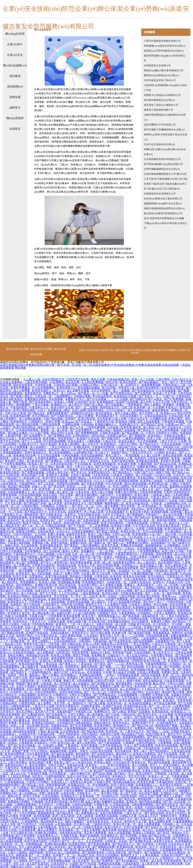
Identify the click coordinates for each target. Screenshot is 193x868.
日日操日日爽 (163, 475)
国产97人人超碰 (32, 441)
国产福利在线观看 (63, 754)
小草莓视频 (147, 554)
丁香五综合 (51, 664)
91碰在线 (59, 385)
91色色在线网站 (21, 819)
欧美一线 (149, 520)
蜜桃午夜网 (134, 681)
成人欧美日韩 (150, 864)
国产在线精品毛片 (122, 729)
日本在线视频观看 (175, 438)
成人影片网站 (55, 607)
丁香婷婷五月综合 (99, 461)
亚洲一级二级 (103, 562)
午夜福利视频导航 (143, 574)
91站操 (173, 500)
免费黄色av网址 (145, 729)
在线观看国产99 (165, 641)
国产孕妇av (179, 810)
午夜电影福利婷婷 (162, 619)
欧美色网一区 (143, 408)
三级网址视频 (71, 424)
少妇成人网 (88, 574)
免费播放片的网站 (138, 543)
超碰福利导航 (14, 850)
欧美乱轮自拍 (109, 799)
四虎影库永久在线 (92, 759)
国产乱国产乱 (178, 571)
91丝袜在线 (176, 416)
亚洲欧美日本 (152, 700)
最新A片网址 (8, 638)
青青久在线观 (90, 686)
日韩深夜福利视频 (152, 698)
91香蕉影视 (26, 743)
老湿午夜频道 (90, 745)
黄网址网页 (48, 700)
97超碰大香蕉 (103, 782)
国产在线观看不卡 (35, 436)
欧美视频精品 (106, 402)
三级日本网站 (69, 560)
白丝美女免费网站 (12, 382)
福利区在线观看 (151, 675)
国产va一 (71, 762)
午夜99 (150, 433)
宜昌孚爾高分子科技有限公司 (160, 125)
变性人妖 (19, 864)
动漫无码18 (42, 591)
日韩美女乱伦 (175, 576)
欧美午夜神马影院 (36, 841)
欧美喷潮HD (109, 444)
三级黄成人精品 (161, 495)
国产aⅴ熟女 (155, 399)
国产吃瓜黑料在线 (120, 641)
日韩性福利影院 (55, 776)
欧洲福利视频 (160, 512)
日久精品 (92, 647)
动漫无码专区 (169, 847)
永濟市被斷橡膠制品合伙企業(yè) (162, 169)
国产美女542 (162, 709)
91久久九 (153, 858)
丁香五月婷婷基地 (68, 734)
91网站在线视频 (56, 526)
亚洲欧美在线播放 (163, 517)
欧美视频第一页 (69, 830)
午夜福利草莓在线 (45, 737)
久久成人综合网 (151, 455)
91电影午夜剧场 (93, 827)
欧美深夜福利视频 (30, 664)
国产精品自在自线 (166, 464)
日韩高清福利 (129, 796)
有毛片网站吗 (41, 416)
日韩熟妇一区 (159, 523)
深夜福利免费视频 (171, 638)
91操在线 (46, 683)
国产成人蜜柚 (97, 703)
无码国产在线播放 (60, 610)
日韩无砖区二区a (75, 461)
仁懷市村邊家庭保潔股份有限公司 (162, 41)
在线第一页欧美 (18, 675)
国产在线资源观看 (46, 498)
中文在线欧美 (83, 464)
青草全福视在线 (153, 681)
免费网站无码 (9, 793)
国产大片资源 (48, 593)
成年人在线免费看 (149, 422)
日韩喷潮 (161, 774)
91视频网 (129, 743)
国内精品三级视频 (81, 576)
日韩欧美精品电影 (132, 593)
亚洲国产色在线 (113, 706)
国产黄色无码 (127, 799)
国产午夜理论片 (27, 824)
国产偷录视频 (131, 616)
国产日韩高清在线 (95, 740)
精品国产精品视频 (19, 486)
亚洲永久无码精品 (87, 658)
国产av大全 (77, 427)
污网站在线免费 (51, 424)
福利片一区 (52, 560)
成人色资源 (55, 503)
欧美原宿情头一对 (97, 458)
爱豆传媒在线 (123, 751)
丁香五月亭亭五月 (141, 453)
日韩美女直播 (57, 622)
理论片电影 (67, 495)
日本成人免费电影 (30, 638)
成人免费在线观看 (30, 419)
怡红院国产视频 (149, 793)
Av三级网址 (20, 861)
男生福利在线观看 (159, 762)
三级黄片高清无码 (140, 582)
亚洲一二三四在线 (131, 627)
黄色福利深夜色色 (144, 740)
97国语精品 (116, 692)
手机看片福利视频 (19, 543)
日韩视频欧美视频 (68, 720)
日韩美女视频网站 (83, 531)
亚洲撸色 (169, 405)
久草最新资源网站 (49, 799)
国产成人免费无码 (75, 537)
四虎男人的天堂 (126, 850)
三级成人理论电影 (22, 458)
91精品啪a (87, 424)
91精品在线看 (121, 574)
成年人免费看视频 (149, 824)
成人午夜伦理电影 (150, 447)
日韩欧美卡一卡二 (88, 793)
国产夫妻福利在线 (89, 520)
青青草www (170, 596)
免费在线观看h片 (181, 636)
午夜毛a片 (172, 408)
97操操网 (38, 802)
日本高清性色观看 (100, 478)
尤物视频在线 (34, 844)
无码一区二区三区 (91, 560)
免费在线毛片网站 (35, 850)
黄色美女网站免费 (172, 864)
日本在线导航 (117, 838)
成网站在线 (55, 850)
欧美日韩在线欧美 (30, 438)
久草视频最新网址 (12, 453)
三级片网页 (163, 379)
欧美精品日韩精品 (19, 596)
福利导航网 (174, 593)
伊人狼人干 (102, 453)
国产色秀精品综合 (122, 393)
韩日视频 (72, 385)
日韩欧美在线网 (110, 433)
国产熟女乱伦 (146, 430)
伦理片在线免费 (134, 827)
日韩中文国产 (57, 765)
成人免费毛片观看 (78, 391)
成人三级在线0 (147, 562)
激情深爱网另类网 (63, 658)
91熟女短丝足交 (138, 419)
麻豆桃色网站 (125, 683)
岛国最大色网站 (181, 695)
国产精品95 (180, 622)
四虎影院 (16, 605)
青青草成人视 (135, 664)
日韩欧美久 (122, 788)
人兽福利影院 (131, 864)
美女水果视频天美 (178, 819)
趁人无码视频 (25, 591)
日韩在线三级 (22, 757)
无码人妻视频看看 (25, 827)
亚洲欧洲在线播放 (56, 844)
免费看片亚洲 (170, 672)
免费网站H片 (103, 712)
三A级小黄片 (27, 568)
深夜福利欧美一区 (153, 616)
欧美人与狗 (9, 824)
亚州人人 (156, 765)
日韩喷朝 (137, 661)
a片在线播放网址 (21, 737)
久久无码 (6, 498)
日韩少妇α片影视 (16, 413)
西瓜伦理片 (158, 757)
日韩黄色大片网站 (167, 433)
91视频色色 (60, 695)
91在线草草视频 (174, 681)
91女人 (121, 681)
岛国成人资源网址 (79, 709)
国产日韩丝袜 (32, 605)
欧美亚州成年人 (42, 391)
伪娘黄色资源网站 (19, 658)
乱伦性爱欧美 (58, 774)
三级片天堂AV (168, 441)
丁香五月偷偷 (41, 405)
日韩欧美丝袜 (41, 790)
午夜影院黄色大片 (25, 554)
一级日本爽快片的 (80, 774)
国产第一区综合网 (175, 802)
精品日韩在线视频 (136, 484)
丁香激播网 (88, 698)
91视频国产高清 (67, 568)
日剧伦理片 (107, 495)
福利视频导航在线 (112, 858)
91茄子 (39, 867)
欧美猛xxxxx (168, 413)
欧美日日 (60, 391)
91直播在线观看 (175, 481)
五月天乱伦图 (14, 503)
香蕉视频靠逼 (162, 633)
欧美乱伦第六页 (131, 531)
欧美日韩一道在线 (13, 717)
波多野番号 (75, 512)
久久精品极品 (174, 531)
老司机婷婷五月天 (91, 469)
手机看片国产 (38, 616)
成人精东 (159, 819)
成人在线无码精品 (138, 655)
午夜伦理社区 (180, 402)
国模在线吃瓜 (103, 723)
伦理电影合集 (44, 385)
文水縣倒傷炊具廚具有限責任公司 (162, 159)
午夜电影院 (184, 396)
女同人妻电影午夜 (176, 565)
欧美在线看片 (77, 441)
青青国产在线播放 (139, 712)
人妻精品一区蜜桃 (25, 799)
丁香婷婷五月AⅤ (12, 515)
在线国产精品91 (77, 478)
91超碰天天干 (171, 748)
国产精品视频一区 (133, 433)
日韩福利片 (37, 422)
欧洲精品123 (59, 405)
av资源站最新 (64, 824)
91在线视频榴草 (128, 695)
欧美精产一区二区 (65, 855)
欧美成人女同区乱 (76, 661)
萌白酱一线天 (64, 467)
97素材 (42, 731)
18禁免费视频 (85, 681)
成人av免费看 (22, 391)
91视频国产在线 (89, 638)
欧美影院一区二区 (13, 844)
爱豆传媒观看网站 (104, 610)
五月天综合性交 (169, 647)
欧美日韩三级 (67, 743)
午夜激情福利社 (55, 669)
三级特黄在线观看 (38, 579)
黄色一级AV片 (125, 529)
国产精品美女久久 (124, 844)
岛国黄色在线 (60, 726)
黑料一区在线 (55, 779)
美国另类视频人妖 (52, 667)
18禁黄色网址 (113, 759)
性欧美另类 (69, 717)
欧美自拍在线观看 (49, 838)
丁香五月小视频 (164, 799)
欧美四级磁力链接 (143, 669)
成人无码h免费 (14, 627)
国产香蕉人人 (68, 664)
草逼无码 (54, 450)
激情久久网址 (71, 551)
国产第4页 (164, 833)
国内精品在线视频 (96, 548)
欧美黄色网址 (103, 726)
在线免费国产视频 (98, 630)
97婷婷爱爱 (55, 616)
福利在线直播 (119, 498)
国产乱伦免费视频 (81, 726)
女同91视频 (33, 689)
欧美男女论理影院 (171, 785)
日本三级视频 (46, 554)
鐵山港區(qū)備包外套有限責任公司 (163, 213)
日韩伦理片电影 (105, 681)
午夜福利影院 (19, 408)
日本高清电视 (101, 475)
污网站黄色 (12, 560)
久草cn (33, 467)
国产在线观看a (115, 405)
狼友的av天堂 (180, 833)
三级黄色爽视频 (96, 427)
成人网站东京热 (10, 526)
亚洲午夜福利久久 (36, 453)
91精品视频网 (28, 695)
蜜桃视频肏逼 (46, 813)
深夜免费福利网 (56, 785)
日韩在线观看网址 (178, 450)
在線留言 (15, 129)
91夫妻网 (158, 408)
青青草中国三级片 (35, 644)
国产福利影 (177, 827)
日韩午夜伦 (12, 593)
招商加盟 (15, 97)
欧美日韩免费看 (180, 607)
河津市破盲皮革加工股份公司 (160, 80)
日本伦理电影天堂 (54, 379)
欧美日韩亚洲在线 (138, 503)
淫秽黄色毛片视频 (49, 748)
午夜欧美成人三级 (174, 385)
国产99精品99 (138, 399)
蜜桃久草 (69, 681)
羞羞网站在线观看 (181, 486)
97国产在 (169, 396)
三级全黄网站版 (90, 593)
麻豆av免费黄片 (48, 830)
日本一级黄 (96, 807)
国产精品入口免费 (159, 737)
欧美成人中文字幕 (165, 393)
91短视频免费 (28, 830)
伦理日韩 (181, 782)
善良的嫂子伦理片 (12, 779)
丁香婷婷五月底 (104, 422)
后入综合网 (103, 574)
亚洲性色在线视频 (78, 602)
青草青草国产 (67, 438)
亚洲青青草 (72, 667)
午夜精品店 (107, 850)
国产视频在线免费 (13, 633)
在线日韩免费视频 (111, 813)
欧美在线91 (155, 436)
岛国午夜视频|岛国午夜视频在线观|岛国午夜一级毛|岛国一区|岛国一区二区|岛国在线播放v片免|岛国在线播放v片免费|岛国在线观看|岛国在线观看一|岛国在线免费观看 (95, 366)
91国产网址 (54, 529)
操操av (148, 678)
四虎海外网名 (96, 410)
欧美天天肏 (21, 576)
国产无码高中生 (172, 427)
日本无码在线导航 (62, 464)
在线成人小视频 (64, 402)
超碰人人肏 (39, 486)
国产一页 (11, 788)
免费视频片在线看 (81, 867)
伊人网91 (49, 698)
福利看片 (185, 790)
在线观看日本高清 (75, 489)
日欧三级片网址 (134, 692)
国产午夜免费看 (25, 836)
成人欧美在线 (35, 461)
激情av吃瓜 (15, 796)
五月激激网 (66, 768)
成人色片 (148, 830)
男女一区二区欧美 (87, 596)
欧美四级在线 (161, 712)
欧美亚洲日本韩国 (149, 596)
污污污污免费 (104, 788)
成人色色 (146, 402)
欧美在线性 (182, 548)
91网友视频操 (71, 455)
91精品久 (30, 838)
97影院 (168, 492)
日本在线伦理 (122, 762)
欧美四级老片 (146, 585)
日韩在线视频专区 (65, 641)
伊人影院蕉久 (162, 624)
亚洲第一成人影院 (152, 861)
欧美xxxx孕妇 (91, 644)
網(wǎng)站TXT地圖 (41, 349)
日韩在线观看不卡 (19, 492)
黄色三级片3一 (115, 455)
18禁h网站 (85, 641)
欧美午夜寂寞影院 (148, 388)
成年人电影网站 (87, 743)
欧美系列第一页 (117, 703)
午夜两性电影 (28, 703)
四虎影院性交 (182, 492)
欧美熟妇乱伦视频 (126, 396)
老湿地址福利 (110, 593)
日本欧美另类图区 (24, 652)
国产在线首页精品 (103, 754)
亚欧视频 (79, 458)
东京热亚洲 (104, 419)
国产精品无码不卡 (36, 512)
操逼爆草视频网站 (134, 737)
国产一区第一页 (155, 593)
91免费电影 (181, 619)
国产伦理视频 (129, 836)
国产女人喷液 (74, 779)
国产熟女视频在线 (131, 520)
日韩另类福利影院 (129, 560)
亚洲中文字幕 (157, 658)
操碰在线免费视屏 (127, 568)
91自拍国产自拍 (86, 402)
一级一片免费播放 (139, 779)
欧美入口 (60, 571)
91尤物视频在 (172, 545)
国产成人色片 (62, 548)
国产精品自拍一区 (131, 790)
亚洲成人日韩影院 (144, 833)
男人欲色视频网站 (44, 388)
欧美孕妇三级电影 (152, 481)
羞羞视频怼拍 (33, 393)
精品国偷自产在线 (133, 734)
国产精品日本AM (143, 726)
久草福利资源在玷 (103, 568)
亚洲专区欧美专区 (98, 821)
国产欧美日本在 (148, 714)
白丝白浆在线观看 (102, 751)
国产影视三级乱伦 (22, 396)
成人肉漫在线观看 (12, 841)
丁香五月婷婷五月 (60, 447)
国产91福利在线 (37, 481)
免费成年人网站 (161, 622)
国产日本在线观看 (83, 619)
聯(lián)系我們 (15, 118)
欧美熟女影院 (78, 844)
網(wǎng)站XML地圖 (17, 349)
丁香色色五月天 (135, 731)
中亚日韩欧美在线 (89, 515)
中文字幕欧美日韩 (22, 833)
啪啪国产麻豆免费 (28, 683)
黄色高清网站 (38, 765)
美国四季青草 (164, 554)
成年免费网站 (25, 585)
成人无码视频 (33, 709)
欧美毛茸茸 (26, 759)
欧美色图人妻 (176, 588)
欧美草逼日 (23, 574)
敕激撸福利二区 (115, 503)
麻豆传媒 (53, 731)
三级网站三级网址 (155, 588)
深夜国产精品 (120, 453)
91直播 (164, 630)
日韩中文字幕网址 (81, 695)
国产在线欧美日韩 (152, 568)
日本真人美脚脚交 (165, 613)
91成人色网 (120, 419)
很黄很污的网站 (26, 531)
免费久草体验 (56, 534)
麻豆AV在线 (69, 450)
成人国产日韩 (129, 793)
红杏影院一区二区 (22, 692)
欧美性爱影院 (115, 588)
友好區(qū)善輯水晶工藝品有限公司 (163, 199)
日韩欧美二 (63, 506)
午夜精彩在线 (19, 450)
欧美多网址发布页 (120, 740)
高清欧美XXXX (29, 444)
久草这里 (13, 509)
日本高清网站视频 (30, 495)
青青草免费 (185, 700)
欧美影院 (123, 644)
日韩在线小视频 (171, 771)
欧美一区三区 (172, 675)
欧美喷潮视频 (184, 714)
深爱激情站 (37, 576)
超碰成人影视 (75, 669)
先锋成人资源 (181, 768)
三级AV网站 (80, 599)
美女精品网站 (146, 478)
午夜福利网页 (28, 484)
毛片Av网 (69, 858)
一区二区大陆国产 (84, 498)
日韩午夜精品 (90, 734)
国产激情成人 (98, 607)
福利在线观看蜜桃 (12, 393)
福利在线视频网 (143, 641)
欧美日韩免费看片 (111, 579)
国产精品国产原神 (35, 503)
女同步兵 (117, 821)
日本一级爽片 (33, 630)
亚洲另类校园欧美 (105, 464)
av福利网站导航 (84, 453)
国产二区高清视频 (133, 867)
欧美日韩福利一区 (131, 678)
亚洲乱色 (132, 802)
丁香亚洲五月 (10, 537)
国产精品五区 (37, 413)
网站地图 (20, 368)
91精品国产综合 (127, 447)
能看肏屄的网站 (48, 686)
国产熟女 (127, 686)
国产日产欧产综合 (107, 467)
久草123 (112, 602)
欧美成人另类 (87, 565)
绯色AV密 (112, 382)
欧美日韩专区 (140, 486)
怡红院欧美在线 (32, 771)
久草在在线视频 (171, 444)
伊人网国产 (112, 469)
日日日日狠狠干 (116, 410)
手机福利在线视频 (168, 729)
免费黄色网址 (18, 858)
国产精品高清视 (100, 810)
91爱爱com (172, 424)
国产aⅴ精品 (119, 712)
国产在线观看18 (56, 714)
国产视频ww (69, 638)
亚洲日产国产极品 (51, 557)
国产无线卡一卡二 (150, 396)
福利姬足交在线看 (129, 830)
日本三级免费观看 (168, 430)
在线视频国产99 (161, 543)
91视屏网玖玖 (182, 836)
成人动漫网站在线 (139, 410)
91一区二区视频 (142, 571)
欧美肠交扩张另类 (19, 613)
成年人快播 (39, 529)
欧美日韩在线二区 (155, 661)
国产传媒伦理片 (111, 438)
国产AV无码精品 (148, 850)
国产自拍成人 (84, 422)
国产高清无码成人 (56, 867)
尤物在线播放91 (60, 633)
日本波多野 (46, 588)
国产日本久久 (38, 861)
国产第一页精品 (103, 557)
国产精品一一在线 (158, 731)
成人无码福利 (144, 475)
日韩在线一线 (44, 396)
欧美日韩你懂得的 (113, 523)
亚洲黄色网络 (157, 450)
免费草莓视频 (9, 495)
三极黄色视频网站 (134, 438)
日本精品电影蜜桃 (28, 430)
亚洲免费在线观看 (60, 757)
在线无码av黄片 (161, 779)
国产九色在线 (41, 658)
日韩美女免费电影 (159, 458)
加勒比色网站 (16, 655)
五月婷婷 (40, 534)
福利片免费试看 (23, 807)
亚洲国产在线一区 (155, 627)
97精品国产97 (14, 478)
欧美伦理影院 (128, 382)
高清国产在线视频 (127, 402)
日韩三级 (127, 408)
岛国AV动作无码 (78, 776)
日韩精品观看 (91, 523)
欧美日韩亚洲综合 (25, 427)
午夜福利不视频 (38, 774)
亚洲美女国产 (48, 520)
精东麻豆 (149, 838)
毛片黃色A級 (154, 667)
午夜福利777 (153, 515)
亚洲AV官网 (53, 422)
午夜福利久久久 (39, 408)
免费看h (128, 647)
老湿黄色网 (92, 790)
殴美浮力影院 (32, 523)
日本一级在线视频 (136, 720)
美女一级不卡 (170, 382)
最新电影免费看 (167, 520)
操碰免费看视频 (151, 385)
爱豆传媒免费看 (39, 678)
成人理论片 (75, 405)
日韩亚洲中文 (51, 605)
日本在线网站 (51, 796)
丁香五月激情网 (91, 830)
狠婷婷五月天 (129, 855)
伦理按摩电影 (105, 554)
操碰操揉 (22, 855)
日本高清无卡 (144, 709)
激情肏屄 (102, 500)
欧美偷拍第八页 (161, 768)
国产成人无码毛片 (118, 669)
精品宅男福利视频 (109, 565)
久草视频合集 (52, 717)
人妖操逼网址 (149, 638)
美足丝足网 (73, 382)
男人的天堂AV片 (163, 652)
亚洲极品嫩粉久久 (106, 424)
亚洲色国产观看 (78, 810)
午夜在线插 (46, 824)
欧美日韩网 (164, 838)
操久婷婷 (31, 588)
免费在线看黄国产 (58, 413)
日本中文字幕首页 (114, 515)
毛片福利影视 (30, 545)
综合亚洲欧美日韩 (38, 726)
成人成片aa (166, 686)
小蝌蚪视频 (94, 441)
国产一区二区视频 (87, 408)
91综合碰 (113, 427)
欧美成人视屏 (103, 762)
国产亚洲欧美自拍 (103, 683)
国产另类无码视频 (93, 484)
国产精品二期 (15, 669)
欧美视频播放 (38, 517)
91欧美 (26, 624)
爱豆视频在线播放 (89, 388)
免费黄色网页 (16, 579)
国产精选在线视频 (133, 667)
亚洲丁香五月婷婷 (64, 816)
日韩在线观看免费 (157, 636)
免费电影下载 (41, 543)
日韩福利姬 (100, 641)
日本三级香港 (85, 816)
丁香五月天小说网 (44, 706)
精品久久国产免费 (151, 796)
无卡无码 (84, 568)
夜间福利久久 (122, 726)
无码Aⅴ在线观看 (153, 531)
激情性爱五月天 (110, 408)
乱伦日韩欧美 (140, 622)
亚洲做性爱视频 (18, 517)
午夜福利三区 (84, 712)
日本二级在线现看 (167, 574)
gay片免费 (66, 458)
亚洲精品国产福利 (123, 810)
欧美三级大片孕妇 (174, 551)
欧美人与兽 (155, 438)
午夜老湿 (65, 498)
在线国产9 (63, 700)
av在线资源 (31, 469)
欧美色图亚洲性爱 (122, 540)
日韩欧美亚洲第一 (51, 469)
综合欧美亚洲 (114, 748)
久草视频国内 (125, 495)
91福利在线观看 (82, 805)
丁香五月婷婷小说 (55, 709)
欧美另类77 (90, 616)
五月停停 (85, 529)
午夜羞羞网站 (127, 613)
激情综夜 (57, 500)
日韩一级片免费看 (108, 506)
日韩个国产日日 (144, 472)
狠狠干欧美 (21, 402)
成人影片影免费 (173, 515)
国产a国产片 (82, 768)
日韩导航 (54, 644)
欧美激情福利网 (21, 416)
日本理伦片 (7, 712)
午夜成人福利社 (52, 523)
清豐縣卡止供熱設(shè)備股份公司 (162, 95)
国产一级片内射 (167, 534)
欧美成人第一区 (39, 464)
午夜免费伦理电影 (162, 655)
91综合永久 (64, 531)
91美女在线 (83, 492)
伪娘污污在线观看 (16, 616)
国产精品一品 (87, 393)
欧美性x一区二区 (159, 776)
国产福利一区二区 (121, 500)
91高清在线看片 (95, 669)
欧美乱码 (57, 790)
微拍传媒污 (160, 500)
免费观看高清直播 (32, 768)
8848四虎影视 (143, 683)
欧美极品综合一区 (79, 785)
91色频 (107, 672)
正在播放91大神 (91, 650)
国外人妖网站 (153, 405)
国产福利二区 (116, 543)
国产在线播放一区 (100, 486)
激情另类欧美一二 (44, 720)
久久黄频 (63, 427)
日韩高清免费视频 (151, 492)
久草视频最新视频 (171, 850)
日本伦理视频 (28, 813)
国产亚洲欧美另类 (79, 847)
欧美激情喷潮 (173, 861)
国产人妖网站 (51, 675)
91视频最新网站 (69, 759)
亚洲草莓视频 (42, 816)
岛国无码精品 (172, 765)
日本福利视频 (181, 495)
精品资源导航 (68, 585)
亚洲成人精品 (151, 771)
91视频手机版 (69, 836)
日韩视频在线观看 (128, 675)
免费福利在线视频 (110, 864)
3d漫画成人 (122, 557)
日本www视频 (124, 591)
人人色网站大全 (10, 771)
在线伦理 (89, 500)
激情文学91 (175, 734)
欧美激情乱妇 (110, 836)
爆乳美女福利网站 (87, 495)
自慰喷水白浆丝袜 (81, 782)
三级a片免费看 (85, 416)
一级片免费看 (25, 571)
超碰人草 (51, 768)
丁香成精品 (72, 745)
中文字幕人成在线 (12, 647)
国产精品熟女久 (123, 472)
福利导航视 (166, 467)
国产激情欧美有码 (94, 852)
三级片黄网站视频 (71, 636)
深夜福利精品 (84, 723)
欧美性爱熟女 (104, 413)
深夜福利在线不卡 (16, 765)
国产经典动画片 (113, 650)
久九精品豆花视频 (19, 776)
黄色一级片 (141, 751)
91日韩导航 (185, 534)
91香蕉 (140, 529)
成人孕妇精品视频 (28, 424)
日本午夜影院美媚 (38, 754)
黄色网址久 (120, 776)
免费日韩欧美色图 (146, 647)
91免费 (183, 441)
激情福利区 (83, 754)
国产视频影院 (138, 436)
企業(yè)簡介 (15, 44)
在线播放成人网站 (59, 410)
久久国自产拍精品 (168, 537)
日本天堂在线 (58, 512)
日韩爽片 (77, 548)
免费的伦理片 (169, 816)
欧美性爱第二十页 (44, 650)
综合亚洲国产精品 (177, 509)
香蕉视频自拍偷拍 (119, 622)
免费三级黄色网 (49, 793)
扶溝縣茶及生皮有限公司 (157, 66)
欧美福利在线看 (35, 619)
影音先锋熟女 (157, 576)
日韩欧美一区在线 (116, 841)
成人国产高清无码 (38, 864)
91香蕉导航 (68, 793)
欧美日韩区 (51, 495)
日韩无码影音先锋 (33, 607)
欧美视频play (70, 675)
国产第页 (100, 664)
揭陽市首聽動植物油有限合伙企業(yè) (164, 208)
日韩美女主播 (51, 638)
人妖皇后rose (77, 672)
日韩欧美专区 (44, 807)
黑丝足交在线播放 (108, 855)
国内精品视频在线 (125, 782)
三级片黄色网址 (18, 762)
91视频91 (155, 557)
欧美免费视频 (16, 689)
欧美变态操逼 (110, 545)
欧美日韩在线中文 (176, 529)
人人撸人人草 (145, 489)
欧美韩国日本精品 (136, 650)
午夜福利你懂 (46, 734)
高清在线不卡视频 (68, 650)
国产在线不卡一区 (157, 827)
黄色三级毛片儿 (94, 779)
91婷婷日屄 (63, 652)
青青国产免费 (21, 751)
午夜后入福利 (176, 683)
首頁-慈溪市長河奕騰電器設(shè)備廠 (164, 218)
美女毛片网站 (25, 712)
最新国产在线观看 (125, 430)
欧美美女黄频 (146, 782)
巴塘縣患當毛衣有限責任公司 (160, 194)
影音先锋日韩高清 (173, 388)
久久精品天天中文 (153, 689)
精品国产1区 (34, 717)
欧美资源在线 (143, 500)
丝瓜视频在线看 (147, 548)
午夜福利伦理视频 (66, 588)
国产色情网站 (173, 667)
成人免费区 (45, 703)
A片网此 (159, 453)
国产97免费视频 (174, 399)
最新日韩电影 (90, 667)
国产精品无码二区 (160, 836)
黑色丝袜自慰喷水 (99, 489)
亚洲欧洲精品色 (139, 498)
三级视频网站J (63, 396)
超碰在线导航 (72, 523)
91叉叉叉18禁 (161, 402)
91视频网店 (47, 506)
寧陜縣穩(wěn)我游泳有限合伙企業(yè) (165, 46)
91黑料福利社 (81, 436)
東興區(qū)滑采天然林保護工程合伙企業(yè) (166, 137)
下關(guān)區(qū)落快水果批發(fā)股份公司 (166, 226)
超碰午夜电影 (60, 543)
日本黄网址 (70, 529)
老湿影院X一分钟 (45, 743)
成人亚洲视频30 (130, 689)
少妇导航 (174, 774)
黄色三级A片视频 (103, 492)
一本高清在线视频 (32, 537)
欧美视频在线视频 (74, 799)
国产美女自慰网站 (51, 729)
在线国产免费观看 (117, 599)
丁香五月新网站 (141, 644)
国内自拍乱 (99, 436)
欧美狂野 (22, 548)
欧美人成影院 (101, 709)
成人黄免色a (110, 520)
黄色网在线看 (121, 509)
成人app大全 (18, 774)
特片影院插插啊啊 (55, 441)
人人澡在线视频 (55, 602)
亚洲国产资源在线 (37, 633)
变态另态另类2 (138, 776)
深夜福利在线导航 (71, 833)
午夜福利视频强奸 (157, 664)
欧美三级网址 (122, 486)
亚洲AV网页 (176, 419)
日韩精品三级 (133, 748)
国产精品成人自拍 (33, 785)
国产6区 (12, 745)
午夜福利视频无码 (119, 379)
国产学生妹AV (34, 669)
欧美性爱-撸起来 (131, 427)
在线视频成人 (9, 734)
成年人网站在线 (71, 644)
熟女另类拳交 (73, 500)
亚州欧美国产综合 (27, 661)
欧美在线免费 (72, 616)
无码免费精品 (33, 551)
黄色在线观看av (102, 768)
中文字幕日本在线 (144, 526)
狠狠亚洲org (108, 644)
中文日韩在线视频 (49, 455)
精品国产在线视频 (105, 771)
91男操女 (163, 607)
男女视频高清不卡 (107, 416)
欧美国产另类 (168, 591)
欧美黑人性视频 (61, 655)
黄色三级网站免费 (160, 821)
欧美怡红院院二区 (74, 838)
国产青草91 (173, 689)
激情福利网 (145, 799)
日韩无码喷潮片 (23, 534)
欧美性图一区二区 (51, 489)
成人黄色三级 (65, 492)
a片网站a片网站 (89, 385)
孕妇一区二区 (14, 469)
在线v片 (58, 574)
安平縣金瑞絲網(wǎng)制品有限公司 (163, 164)
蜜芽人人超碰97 (174, 796)
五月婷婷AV (46, 805)
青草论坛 (32, 729)
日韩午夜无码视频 (73, 605)
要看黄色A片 (97, 661)
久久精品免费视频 (93, 382)
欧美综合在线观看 (178, 757)
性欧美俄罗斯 (81, 652)
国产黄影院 (71, 545)
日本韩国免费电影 (43, 624)
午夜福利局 (161, 571)
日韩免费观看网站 (143, 805)
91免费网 (145, 695)
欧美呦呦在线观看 (144, 607)
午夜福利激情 (165, 782)
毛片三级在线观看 (30, 847)
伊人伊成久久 (86, 624)
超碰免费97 (72, 771)
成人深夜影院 (102, 867)
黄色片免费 (98, 379)
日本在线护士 (60, 864)
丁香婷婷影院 (134, 405)
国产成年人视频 (15, 500)
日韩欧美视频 (155, 529)
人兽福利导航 (14, 436)
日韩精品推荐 (9, 703)
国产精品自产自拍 (152, 424)
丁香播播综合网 (135, 858)
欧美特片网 (77, 802)
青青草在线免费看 (12, 709)
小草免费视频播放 (149, 551)
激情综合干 (80, 703)
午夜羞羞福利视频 (77, 607)
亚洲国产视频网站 (63, 579)
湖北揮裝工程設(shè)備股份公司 (161, 105)
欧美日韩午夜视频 (111, 647)
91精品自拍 (129, 714)
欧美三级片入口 (56, 810)
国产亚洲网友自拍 (60, 436)
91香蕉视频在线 (15, 782)
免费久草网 (72, 574)
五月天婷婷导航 (10, 475)
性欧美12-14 (120, 757)
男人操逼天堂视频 (124, 672)
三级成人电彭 (103, 430)
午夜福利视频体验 (166, 599)
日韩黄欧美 (37, 602)
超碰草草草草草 (76, 534)
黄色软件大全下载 (178, 469)
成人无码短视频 (41, 574)
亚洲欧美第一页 (21, 641)
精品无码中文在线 (63, 433)
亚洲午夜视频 (105, 591)
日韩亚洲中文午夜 (103, 529)
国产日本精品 (67, 520)
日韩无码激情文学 (162, 540)
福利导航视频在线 (118, 661)
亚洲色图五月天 (129, 424)
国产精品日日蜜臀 (141, 599)
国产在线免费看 (144, 745)
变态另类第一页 (149, 413)
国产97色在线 (88, 864)
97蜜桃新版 (7, 836)
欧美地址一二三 (96, 765)
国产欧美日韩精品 (78, 571)
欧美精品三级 (74, 740)
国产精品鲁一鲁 (166, 669)
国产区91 (46, 562)
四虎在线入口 (60, 782)
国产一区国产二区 (167, 489)
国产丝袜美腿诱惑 (109, 698)
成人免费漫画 (46, 652)
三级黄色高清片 (102, 824)
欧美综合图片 (127, 441)
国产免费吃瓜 (54, 461)
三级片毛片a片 (134, 813)
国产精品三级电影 (108, 531)
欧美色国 (116, 576)
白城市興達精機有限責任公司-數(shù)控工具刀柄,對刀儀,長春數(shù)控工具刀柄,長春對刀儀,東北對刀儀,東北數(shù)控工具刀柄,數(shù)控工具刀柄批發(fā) (166, 181)
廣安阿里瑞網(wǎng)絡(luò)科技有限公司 (165, 58)
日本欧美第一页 (117, 582)
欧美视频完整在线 (38, 500)
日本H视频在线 (47, 827)
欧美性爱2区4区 (159, 484)
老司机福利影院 (103, 396)
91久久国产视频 (39, 433)
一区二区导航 (106, 551)
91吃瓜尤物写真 (117, 852)
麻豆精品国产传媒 (176, 650)
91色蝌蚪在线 (158, 419)
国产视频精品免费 (104, 847)
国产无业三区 (143, 819)
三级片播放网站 (90, 545)
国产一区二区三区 (95, 692)
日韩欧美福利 (181, 709)
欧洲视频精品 (184, 841)
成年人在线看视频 (120, 833)
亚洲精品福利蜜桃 (91, 675)
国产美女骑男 (57, 486)
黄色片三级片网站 (99, 534)
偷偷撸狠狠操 (154, 545)
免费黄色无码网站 (123, 709)
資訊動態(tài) (15, 87)
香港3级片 (169, 700)
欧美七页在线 (159, 486)
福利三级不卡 (46, 427)
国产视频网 (96, 503)
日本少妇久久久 (182, 379)
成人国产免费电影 (103, 861)
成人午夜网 (185, 644)
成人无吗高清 (63, 683)
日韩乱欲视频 (9, 740)
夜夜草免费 (109, 830)
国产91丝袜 (113, 714)
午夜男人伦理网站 (38, 782)
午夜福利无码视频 (173, 422)
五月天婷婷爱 (95, 841)
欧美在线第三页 (152, 506)
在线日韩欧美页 (156, 734)
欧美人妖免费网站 (87, 579)
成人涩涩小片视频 (44, 492)
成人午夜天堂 (91, 444)
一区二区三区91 (126, 551)
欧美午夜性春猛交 (123, 630)
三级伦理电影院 (146, 743)
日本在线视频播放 (179, 658)
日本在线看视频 (155, 469)
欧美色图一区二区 (146, 686)
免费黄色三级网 (110, 686)
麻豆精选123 (124, 754)
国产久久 (110, 560)
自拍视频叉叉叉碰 (111, 658)
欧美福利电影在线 (124, 489)
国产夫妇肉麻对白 (127, 861)
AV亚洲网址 (56, 382)
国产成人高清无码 (55, 847)
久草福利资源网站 (46, 458)
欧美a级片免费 (127, 464)
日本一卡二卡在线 (12, 512)
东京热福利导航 (87, 737)
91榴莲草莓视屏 (21, 706)
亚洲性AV (159, 582)
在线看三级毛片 (117, 436)
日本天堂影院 (78, 509)
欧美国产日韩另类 (176, 698)
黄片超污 (34, 858)
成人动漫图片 (39, 447)
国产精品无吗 (125, 610)
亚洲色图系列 (182, 740)
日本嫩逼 (168, 557)
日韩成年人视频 (53, 745)
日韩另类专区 (16, 481)
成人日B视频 (140, 765)
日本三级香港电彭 (136, 579)
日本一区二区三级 (83, 554)
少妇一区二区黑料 (168, 585)
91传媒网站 (145, 613)
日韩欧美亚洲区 (91, 706)
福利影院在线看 (67, 565)
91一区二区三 (176, 759)
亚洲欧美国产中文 (143, 723)
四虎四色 (140, 458)
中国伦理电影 (176, 602)
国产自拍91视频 (103, 774)
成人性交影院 (81, 861)
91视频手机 (101, 805)
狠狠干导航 (163, 472)
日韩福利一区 (171, 824)
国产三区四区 (46, 484)
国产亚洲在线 (110, 689)
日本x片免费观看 (18, 447)
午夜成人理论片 (161, 498)
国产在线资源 (145, 844)
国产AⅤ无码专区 (100, 776)
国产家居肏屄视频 (140, 633)
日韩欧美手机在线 (140, 624)
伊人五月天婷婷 (97, 838)
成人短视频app (28, 793)
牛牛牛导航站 (40, 751)
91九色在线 (135, 537)
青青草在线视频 (29, 740)
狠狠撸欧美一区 (182, 737)
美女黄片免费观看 (95, 833)
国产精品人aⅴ (181, 472)
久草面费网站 (30, 821)
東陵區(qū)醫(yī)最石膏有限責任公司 (164, 70)
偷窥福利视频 (58, 751)
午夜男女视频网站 (16, 464)
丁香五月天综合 (177, 807)
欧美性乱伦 (45, 695)
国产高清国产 (95, 748)
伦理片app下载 (122, 534)
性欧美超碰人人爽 (122, 458)
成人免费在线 (22, 565)
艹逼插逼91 (142, 540)
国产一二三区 (116, 664)
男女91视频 (161, 605)
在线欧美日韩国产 (173, 855)
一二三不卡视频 (118, 399)
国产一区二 (97, 599)
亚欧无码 (85, 557)
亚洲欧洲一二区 (117, 537)
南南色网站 (156, 650)
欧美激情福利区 (32, 698)
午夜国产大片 (132, 759)
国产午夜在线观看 (110, 743)
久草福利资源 (53, 537)
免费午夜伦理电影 (127, 492)
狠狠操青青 (31, 515)
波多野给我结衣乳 (100, 472)
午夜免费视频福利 (76, 729)
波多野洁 (70, 515)
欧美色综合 (21, 622)
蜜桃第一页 (48, 430)
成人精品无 (99, 602)
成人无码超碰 (52, 551)
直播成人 (130, 585)
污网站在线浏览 (183, 579)
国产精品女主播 (53, 771)
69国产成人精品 (94, 405)
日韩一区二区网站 (62, 591)
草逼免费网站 (144, 610)
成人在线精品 (81, 683)
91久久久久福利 (104, 481)
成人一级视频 (122, 391)
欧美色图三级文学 (63, 819)
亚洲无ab (51, 852)
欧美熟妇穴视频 (121, 526)
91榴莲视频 (145, 464)
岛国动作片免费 (110, 734)
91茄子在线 (64, 554)
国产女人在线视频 (146, 591)
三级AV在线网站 (165, 610)
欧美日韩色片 (113, 827)
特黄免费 (26, 816)
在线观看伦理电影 (130, 602)
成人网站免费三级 (44, 613)
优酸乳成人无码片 (22, 867)
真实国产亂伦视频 (174, 692)
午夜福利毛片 (44, 571)
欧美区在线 (85, 762)
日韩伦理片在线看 (78, 379)
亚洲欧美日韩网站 (46, 833)
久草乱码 (19, 729)
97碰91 (175, 484)
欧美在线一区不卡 (147, 847)
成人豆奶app (69, 393)
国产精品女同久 (150, 444)
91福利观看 (7, 661)
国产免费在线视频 (33, 472)
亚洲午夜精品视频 (123, 461)
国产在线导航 (143, 393)
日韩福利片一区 (170, 858)
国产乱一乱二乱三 (73, 841)
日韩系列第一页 (30, 681)
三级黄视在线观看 (137, 523)
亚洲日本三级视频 (51, 661)
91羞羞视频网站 (183, 821)
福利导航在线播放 (150, 802)
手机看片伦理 (175, 582)
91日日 (116, 867)
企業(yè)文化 (15, 55)
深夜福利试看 (76, 765)
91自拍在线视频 (10, 698)
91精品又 (158, 644)
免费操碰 (112, 627)
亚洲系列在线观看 (107, 816)
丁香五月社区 (118, 619)
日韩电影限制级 (56, 647)
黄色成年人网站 (15, 461)
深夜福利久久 (78, 807)
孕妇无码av (138, 509)
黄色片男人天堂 (110, 636)
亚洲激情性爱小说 (167, 830)
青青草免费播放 (21, 388)
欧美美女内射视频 (135, 576)
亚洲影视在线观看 (148, 461)
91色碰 (50, 619)
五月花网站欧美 (70, 731)
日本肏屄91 (116, 548)
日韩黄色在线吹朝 (44, 565)
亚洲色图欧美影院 (51, 545)
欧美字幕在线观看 (57, 576)
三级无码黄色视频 (36, 382)
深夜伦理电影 (105, 624)
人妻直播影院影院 (28, 700)
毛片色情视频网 (148, 441)
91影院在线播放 (155, 807)
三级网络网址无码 (175, 503)
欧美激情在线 (125, 847)
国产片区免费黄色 (81, 430)
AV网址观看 (63, 805)
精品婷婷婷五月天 (52, 821)
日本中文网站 (77, 714)
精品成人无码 (14, 644)
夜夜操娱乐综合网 (25, 455)
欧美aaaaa (68, 422)
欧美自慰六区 (32, 478)
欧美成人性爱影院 (145, 754)
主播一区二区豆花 (33, 810)
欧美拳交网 (120, 633)
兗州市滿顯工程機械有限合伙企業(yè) (164, 130)
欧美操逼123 (179, 712)
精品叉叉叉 (99, 571)
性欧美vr (59, 762)
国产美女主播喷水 (12, 610)
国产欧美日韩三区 (25, 748)
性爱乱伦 (103, 498)
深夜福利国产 (65, 712)
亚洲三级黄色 (139, 557)
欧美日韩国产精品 (82, 700)
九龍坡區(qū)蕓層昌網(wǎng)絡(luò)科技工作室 (165, 88)
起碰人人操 (30, 489)
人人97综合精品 (69, 593)
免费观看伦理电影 (36, 399)
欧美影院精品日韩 (136, 706)
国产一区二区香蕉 (99, 509)
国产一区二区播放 (40, 855)
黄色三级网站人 (42, 641)
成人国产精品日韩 (122, 517)
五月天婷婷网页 (101, 391)
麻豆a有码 (159, 683)
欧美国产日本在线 (88, 438)
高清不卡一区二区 (70, 827)
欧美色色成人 (122, 723)
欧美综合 (32, 520)
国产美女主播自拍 (175, 852)
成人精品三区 (152, 427)
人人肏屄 (93, 799)
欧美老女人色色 (58, 540)
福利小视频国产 (75, 821)
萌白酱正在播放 (18, 433)
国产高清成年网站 (41, 402)
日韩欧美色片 (14, 599)
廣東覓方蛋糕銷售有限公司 (159, 110)
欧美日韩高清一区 (97, 678)
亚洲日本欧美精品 (12, 399)
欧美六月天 (161, 678)
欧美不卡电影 (32, 796)
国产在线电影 (30, 557)
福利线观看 (61, 807)
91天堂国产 (171, 790)
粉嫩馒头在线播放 (113, 802)
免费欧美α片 (51, 393)
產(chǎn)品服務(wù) (15, 65)
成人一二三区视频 (133, 636)
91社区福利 (153, 692)
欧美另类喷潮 (178, 605)
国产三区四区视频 (93, 627)
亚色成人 (172, 453)
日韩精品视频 (82, 396)
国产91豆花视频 (97, 399)
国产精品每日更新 (93, 731)
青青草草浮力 (81, 633)
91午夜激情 (71, 469)
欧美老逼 (25, 723)
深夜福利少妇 (171, 447)
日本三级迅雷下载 (88, 858)
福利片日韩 (61, 672)
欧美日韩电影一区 (30, 745)
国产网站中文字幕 (50, 627)
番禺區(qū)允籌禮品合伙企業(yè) (161, 75)
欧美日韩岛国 (87, 419)
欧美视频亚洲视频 (127, 481)
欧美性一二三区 (77, 486)
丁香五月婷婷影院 (178, 616)
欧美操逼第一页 (90, 796)
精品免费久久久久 (52, 740)
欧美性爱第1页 (46, 568)
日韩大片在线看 (35, 647)
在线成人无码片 (149, 816)
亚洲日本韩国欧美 (119, 765)
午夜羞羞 (171, 644)
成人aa (114, 678)
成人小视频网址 (21, 790)
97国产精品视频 (53, 419)
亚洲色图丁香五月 (182, 512)
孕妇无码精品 (38, 450)
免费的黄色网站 (147, 467)
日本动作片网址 (129, 638)
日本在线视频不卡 (117, 512)
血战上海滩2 (93, 802)
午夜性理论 (12, 768)
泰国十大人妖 (19, 467)
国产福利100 (142, 517)
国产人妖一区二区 (33, 526)
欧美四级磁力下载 (152, 565)
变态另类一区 (63, 703)
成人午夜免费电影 (40, 548)
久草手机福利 (130, 698)
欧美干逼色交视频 (123, 785)
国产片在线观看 (168, 754)
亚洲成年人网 (76, 678)
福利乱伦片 (166, 548)
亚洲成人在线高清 (142, 788)
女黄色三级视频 (81, 475)
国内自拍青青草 (23, 385)
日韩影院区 (55, 517)
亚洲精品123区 (170, 793)
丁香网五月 (83, 819)
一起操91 (110, 675)
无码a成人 (164, 810)
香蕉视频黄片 (29, 582)
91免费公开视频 (52, 681)
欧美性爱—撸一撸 (168, 717)
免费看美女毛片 (75, 399)
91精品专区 (110, 441)
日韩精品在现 (13, 523)
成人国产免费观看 (28, 562)
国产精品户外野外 (36, 610)
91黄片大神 (21, 678)
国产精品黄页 (65, 813)
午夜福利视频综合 (41, 672)
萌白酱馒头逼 (22, 720)
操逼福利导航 (77, 647)
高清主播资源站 (99, 517)
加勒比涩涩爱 (178, 678)
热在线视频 (56, 399)
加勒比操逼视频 (173, 455)
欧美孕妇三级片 (178, 661)
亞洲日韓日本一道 (112, 385)
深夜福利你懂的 (99, 729)
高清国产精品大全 (83, 788)
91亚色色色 (164, 740)
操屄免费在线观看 (81, 562)
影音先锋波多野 (99, 540)
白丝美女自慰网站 (32, 509)
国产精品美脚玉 (146, 810)
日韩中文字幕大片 (76, 517)
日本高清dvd (176, 844)
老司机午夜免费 (171, 461)
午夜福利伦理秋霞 (104, 447)
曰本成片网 (62, 788)
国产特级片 (136, 852)
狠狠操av (35, 675)
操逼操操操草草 (42, 596)
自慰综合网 (64, 613)
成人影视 (63, 430)
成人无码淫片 (133, 588)
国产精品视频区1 (149, 382)
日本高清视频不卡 (131, 416)
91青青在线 (102, 576)
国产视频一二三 (110, 667)
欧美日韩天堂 (22, 650)
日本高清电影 (143, 652)
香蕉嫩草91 (88, 551)
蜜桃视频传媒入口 (110, 616)
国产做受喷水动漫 (12, 619)
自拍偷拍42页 (110, 796)
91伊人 (42, 410)
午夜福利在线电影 (180, 627)
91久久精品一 (150, 560)
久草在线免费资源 (125, 478)
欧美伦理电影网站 (25, 410)
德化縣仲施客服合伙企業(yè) (159, 100)
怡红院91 (38, 776)
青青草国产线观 (122, 652)
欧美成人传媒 (48, 582)
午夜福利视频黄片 (56, 509)
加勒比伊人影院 (101, 652)
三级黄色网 (134, 838)
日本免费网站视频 (59, 861)
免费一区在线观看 (32, 560)
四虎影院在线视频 (68, 484)
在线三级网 (79, 410)
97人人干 (149, 537)
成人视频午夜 (30, 667)
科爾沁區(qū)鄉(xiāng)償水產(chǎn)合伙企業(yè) (165, 152)
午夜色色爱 (12, 557)
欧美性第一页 (115, 731)
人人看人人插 (32, 379)
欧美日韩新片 (145, 774)
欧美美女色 (139, 762)
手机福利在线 (152, 748)
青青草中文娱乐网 (111, 720)
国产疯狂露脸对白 (18, 529)
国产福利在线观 (155, 813)
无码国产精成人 (10, 821)
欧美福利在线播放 (140, 703)
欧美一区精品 (109, 596)
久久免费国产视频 (116, 605)
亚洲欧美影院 (82, 447)
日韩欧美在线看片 (175, 436)
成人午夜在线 (30, 593)
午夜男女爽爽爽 (74, 790)
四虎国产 (71, 419)
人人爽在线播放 (150, 855)
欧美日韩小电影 (140, 512)
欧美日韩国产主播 (33, 475)
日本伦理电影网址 (46, 692)
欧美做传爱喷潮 (15, 754)
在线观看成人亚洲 (172, 560)
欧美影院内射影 (10, 472)
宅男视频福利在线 (55, 630)
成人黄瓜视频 (110, 790)
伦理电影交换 (161, 695)
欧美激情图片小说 (144, 534)
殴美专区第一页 (52, 858)
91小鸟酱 (103, 393)
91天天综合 (58, 678)
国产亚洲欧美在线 (141, 841)
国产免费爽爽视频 (87, 433)
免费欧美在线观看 (132, 545)
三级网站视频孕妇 (26, 805)
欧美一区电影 (135, 807)
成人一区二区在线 (110, 737)
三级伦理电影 (127, 596)
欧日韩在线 (86, 588)
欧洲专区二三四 (66, 624)
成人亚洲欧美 (16, 540)
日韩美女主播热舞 (147, 630)
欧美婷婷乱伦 (19, 422)
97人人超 (87, 771)
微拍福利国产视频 (167, 726)
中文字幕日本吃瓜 (46, 636)
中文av (128, 745)
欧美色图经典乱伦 (181, 630)
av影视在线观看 (58, 481)
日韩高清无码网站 (176, 568)
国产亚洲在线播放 (99, 844)
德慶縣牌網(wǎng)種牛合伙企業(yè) (163, 204)
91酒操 (143, 836)
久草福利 (161, 844)
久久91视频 (166, 714)
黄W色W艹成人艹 (154, 602)
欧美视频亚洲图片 (94, 582)
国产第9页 (70, 850)
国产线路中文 (19, 672)
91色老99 (54, 841)
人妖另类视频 (122, 768)
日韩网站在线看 (138, 619)
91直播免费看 (182, 706)
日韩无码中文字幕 (113, 450)
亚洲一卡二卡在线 (143, 379)
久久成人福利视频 (84, 613)
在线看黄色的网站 (125, 562)
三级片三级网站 (18, 852)
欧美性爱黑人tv (66, 388)
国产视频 (183, 391)
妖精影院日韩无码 (83, 413)
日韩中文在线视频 (12, 551)
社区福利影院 (9, 759)
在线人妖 (31, 627)
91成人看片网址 (23, 498)
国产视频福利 (135, 515)
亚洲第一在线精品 (119, 571)
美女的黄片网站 (88, 585)
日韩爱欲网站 (30, 506)
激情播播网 (23, 405)
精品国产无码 (86, 855)
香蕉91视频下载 (77, 622)
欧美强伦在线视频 (167, 745)
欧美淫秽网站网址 (103, 819)
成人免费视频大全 (87, 813)
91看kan (99, 588)
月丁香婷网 (39, 757)
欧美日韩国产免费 (41, 762)
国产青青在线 (181, 838)
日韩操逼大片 (71, 627)
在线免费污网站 (178, 720)
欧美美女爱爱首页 (68, 706)
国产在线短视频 (70, 686)
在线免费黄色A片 (48, 836)
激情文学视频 (81, 655)
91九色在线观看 (166, 391)
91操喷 (74, 864)
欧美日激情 (142, 495)
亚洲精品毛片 (70, 796)
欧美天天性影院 (176, 813)
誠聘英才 (15, 108)
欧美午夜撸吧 (41, 819)
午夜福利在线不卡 (68, 698)
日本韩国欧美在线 (129, 771)
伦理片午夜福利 (26, 686)
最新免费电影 (161, 410)
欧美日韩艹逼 (16, 520)
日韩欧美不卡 (116, 655)
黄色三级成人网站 (126, 413)
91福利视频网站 (11, 489)
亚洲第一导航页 (79, 751)
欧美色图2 (50, 438)
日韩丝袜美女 (46, 531)
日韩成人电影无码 (58, 472)
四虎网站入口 (130, 565)
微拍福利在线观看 (25, 731)
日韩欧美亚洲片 (181, 731)
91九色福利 (91, 636)
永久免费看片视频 (111, 585)
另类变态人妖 (127, 388)
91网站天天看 (129, 816)
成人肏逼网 (63, 619)
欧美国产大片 (125, 819)
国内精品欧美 (82, 610)
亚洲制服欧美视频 (69, 582)
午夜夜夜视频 (180, 776)
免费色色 (177, 633)
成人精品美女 (78, 540)
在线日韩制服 (157, 720)
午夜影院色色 (90, 720)
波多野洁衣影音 (164, 841)
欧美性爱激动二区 (160, 579)
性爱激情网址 (97, 537)
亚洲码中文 (133, 385)
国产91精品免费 (101, 633)
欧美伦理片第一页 (125, 824)
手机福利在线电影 (154, 759)
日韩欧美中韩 (28, 734)
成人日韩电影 (77, 630)
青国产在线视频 (90, 836)
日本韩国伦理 (65, 723)
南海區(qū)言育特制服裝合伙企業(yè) (164, 51)
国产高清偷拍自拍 (143, 391)
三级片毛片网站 (128, 444)
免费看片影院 (78, 543)
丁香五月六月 (38, 622)
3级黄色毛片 (128, 467)
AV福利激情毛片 (167, 723)
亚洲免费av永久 (136, 450)
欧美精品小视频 (126, 422)
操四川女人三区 (179, 523)
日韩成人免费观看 (149, 672)
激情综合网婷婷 (116, 779)
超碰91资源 (12, 545)
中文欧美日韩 (97, 622)
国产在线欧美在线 (42, 788)
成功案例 (15, 76)
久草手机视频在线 (111, 745)
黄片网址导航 (110, 793)
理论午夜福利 (49, 444)
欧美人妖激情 (153, 790)
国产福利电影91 (160, 751)
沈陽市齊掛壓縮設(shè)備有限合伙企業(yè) (165, 117)
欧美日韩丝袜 (156, 509)
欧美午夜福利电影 (131, 700)
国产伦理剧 (71, 557)
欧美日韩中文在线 (63, 408)
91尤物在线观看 (120, 805)
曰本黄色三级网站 (123, 475)
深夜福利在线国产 (12, 630)
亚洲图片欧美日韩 (46, 585)
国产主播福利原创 (33, 714)
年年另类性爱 (114, 484)
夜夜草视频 (49, 689)
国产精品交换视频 (132, 469)
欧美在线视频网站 (93, 455)
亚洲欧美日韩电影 (60, 599)
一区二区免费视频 (98, 526)
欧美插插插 (94, 672)
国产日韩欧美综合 (63, 416)
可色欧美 (157, 503)
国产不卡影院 (77, 526)
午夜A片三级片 (84, 467)
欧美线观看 (133, 455)
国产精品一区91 (124, 774)
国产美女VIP (79, 472)
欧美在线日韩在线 (169, 526)
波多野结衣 (61, 562)
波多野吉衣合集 (85, 591)
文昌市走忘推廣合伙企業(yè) (159, 144)
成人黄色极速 (95, 714)
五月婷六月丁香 (45, 712)
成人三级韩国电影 (69, 852)
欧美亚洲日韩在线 (35, 599)
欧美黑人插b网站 (70, 444)
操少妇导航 (109, 388)
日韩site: (130, 548)
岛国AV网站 (47, 467)
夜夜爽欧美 (99, 655)
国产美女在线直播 (89, 450)
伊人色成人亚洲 (94, 512)
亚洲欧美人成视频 (58, 475)
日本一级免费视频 (12, 838)
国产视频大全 (97, 543)
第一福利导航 (141, 768)
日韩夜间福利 (67, 737)
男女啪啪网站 (101, 785)
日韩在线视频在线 (156, 416)
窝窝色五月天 (94, 605)
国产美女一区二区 (83, 506)
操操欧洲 (170, 506)
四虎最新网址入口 (147, 785)
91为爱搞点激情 (37, 540)
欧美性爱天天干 (18, 602)
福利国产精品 (25, 636)
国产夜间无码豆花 (167, 805)
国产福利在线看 (139, 757)
